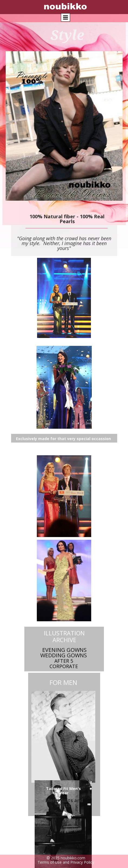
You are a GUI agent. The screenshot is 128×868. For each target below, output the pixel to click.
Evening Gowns (64, 650)
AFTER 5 (64, 661)
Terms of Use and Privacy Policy (66, 862)
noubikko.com (73, 858)
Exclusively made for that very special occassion (63, 439)
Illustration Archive (64, 636)
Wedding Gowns (64, 655)
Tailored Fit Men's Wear (63, 791)
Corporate (64, 666)
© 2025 (54, 858)
